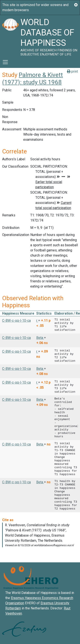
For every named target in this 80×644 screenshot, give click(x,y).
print (72, 71)
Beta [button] (40, 338)
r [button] (37, 320)
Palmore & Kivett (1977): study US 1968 (33, 79)
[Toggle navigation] (5, 62)
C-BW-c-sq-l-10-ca (16, 320)
